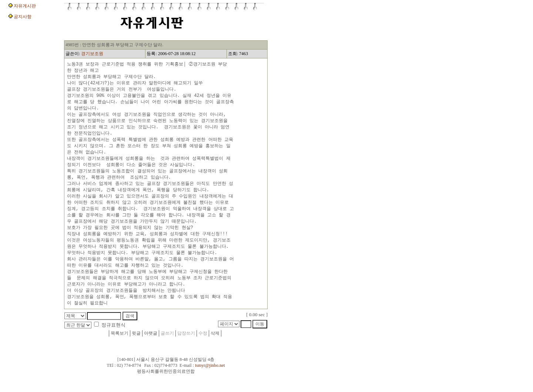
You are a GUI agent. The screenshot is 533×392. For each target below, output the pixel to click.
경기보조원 (92, 54)
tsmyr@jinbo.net (210, 380)
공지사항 (22, 17)
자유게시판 (24, 6)
